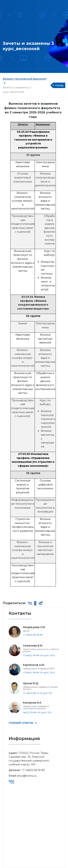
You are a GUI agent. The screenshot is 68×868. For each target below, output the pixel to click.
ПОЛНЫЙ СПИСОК (21, 723)
